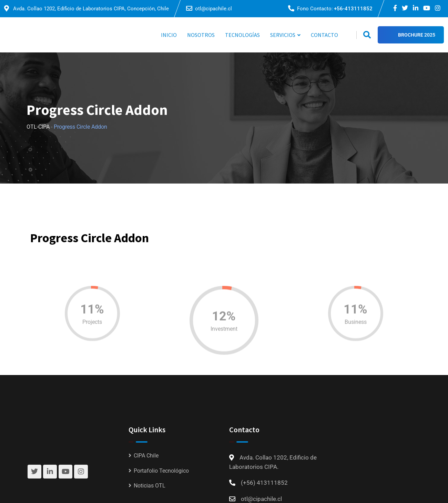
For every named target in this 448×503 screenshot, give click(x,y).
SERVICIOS (283, 35)
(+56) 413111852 (264, 483)
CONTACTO (324, 35)
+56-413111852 (353, 9)
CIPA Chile (146, 456)
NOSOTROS (201, 35)
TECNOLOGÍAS (242, 35)
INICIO (169, 35)
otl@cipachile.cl (213, 9)
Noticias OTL (150, 486)
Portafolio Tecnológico (161, 471)
